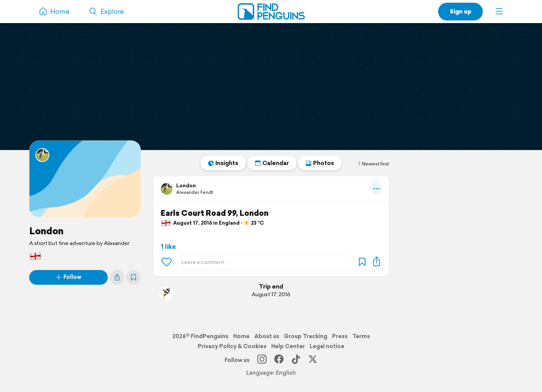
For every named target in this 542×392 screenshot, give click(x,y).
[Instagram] (262, 360)
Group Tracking (306, 336)
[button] (499, 12)
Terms (361, 336)
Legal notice (327, 346)
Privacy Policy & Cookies (232, 346)
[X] (313, 360)
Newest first (373, 164)
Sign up (460, 11)
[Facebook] (279, 360)
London (46, 231)
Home (241, 336)
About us (267, 336)
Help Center (288, 346)
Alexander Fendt (195, 192)
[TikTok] (296, 360)
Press (340, 336)
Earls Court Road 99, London (215, 213)
